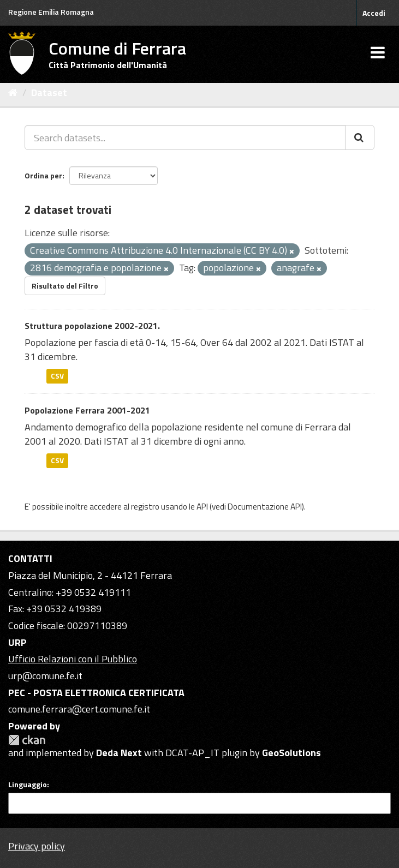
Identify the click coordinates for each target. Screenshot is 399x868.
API (202, 507)
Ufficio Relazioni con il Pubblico (73, 659)
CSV (57, 376)
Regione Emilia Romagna (51, 12)
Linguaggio (28, 785)
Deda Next (119, 753)
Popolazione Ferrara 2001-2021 (87, 410)
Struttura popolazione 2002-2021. (92, 326)
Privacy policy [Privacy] (37, 846)
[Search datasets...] (185, 137)
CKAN (27, 740)
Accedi (374, 13)
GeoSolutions (291, 753)
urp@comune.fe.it (45, 676)
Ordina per (43, 175)
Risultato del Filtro (65, 286)
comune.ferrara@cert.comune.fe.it (79, 709)
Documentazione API (265, 507)
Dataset (49, 92)
